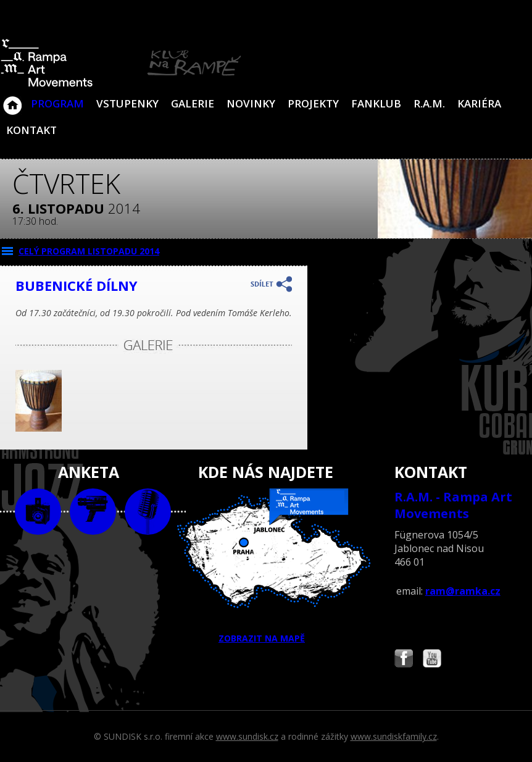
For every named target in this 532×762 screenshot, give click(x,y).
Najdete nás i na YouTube (432, 660)
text (148, 512)
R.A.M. (429, 103)
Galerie (193, 103)
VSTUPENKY (127, 103)
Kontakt (31, 130)
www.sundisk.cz (247, 736)
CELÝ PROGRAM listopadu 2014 (89, 251)
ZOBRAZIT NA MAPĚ (266, 566)
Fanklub (376, 103)
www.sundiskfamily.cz (394, 736)
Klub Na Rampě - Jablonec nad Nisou (12, 99)
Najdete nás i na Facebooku (404, 660)
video (93, 512)
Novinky (251, 103)
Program (57, 103)
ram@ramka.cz (463, 591)
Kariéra (479, 103)
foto (38, 512)
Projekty (313, 103)
